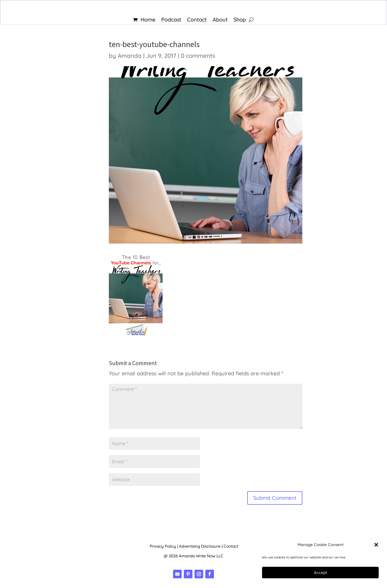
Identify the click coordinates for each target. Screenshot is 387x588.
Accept (320, 573)
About (220, 20)
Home (148, 20)
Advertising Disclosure (200, 546)
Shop (240, 20)
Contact (197, 20)
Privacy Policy (163, 546)
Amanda (130, 56)
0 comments (198, 56)
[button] (376, 545)
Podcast (171, 20)
